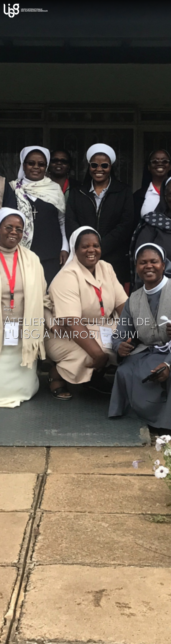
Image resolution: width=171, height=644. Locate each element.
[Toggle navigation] (164, 9)
